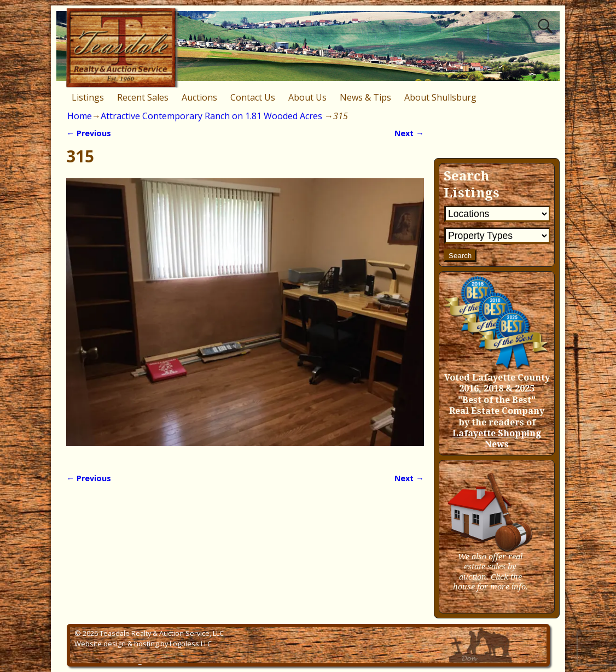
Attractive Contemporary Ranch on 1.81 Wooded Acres (211, 116)
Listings (88, 97)
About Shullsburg (440, 97)
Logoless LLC (191, 644)
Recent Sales (143, 97)
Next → (409, 133)
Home (80, 116)
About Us (307, 97)
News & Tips (365, 97)
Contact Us (253, 97)
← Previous (88, 133)
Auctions (199, 97)
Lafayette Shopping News (497, 439)
